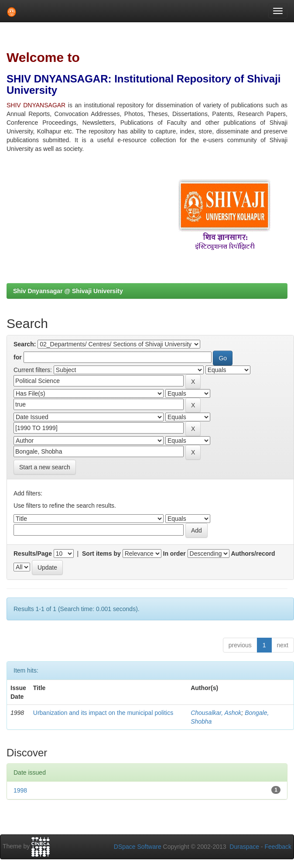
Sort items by (101, 554)
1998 (20, 790)
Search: (25, 344)
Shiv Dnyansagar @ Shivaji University (68, 291)
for (18, 357)
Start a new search (45, 467)
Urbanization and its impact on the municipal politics (103, 713)
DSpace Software (138, 847)
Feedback (278, 847)
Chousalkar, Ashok (216, 713)
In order (174, 554)
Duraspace (244, 847)
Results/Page (33, 554)
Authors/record (253, 554)
